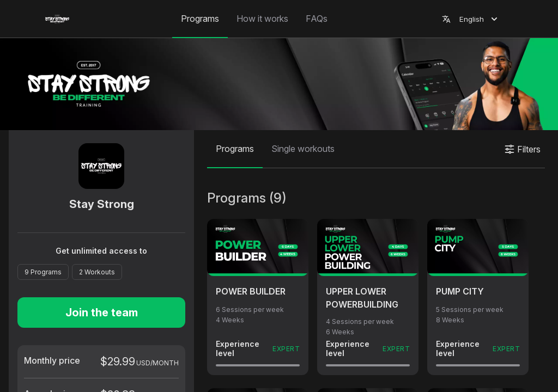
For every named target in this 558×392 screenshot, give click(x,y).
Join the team (102, 313)
